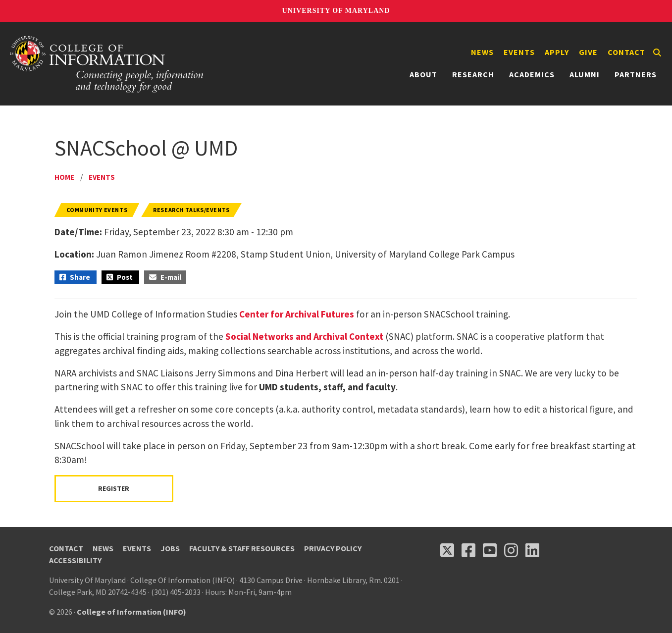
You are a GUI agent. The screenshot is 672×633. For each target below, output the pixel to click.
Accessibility (75, 560)
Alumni (585, 74)
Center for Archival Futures (297, 314)
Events (519, 52)
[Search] (657, 53)
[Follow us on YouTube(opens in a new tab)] (490, 550)
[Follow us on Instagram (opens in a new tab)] (511, 550)
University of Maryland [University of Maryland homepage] (336, 11)
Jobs (170, 548)
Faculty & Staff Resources (242, 548)
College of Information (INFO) (131, 612)
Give (588, 52)
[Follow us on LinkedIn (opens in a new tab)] (532, 550)
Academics (532, 74)
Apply (557, 52)
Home (64, 177)
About (423, 74)
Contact (626, 52)
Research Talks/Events (191, 210)
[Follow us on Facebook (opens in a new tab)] (468, 550)
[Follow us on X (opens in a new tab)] (447, 550)
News (482, 52)
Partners (636, 74)
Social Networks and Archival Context (304, 336)
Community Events (97, 210)
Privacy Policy (333, 548)
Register (114, 488)
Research (473, 74)
